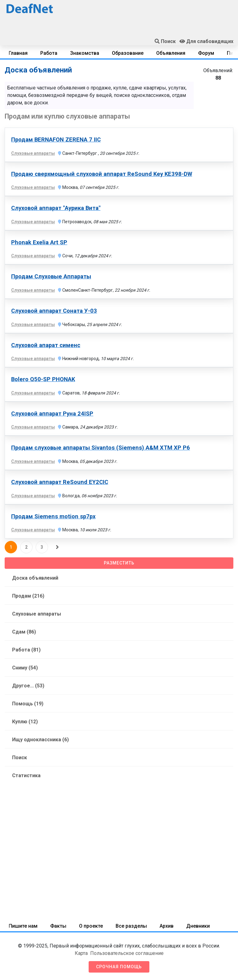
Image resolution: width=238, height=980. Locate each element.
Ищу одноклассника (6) (40, 740)
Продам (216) (28, 596)
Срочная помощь (119, 967)
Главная (18, 53)
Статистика (26, 775)
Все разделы (131, 926)
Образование (128, 53)
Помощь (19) (28, 704)
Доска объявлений (35, 578)
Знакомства (85, 53)
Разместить (119, 563)
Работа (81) (26, 650)
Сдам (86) (24, 632)
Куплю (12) (25, 722)
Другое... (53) (28, 686)
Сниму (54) (25, 668)
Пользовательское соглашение (127, 953)
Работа (49, 53)
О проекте (91, 926)
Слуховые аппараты (37, 614)
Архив (167, 926)
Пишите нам (23, 926)
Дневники (198, 926)
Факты (58, 926)
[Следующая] (57, 547)
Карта (81, 953)
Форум (206, 53)
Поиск (20, 758)
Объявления (171, 53)
